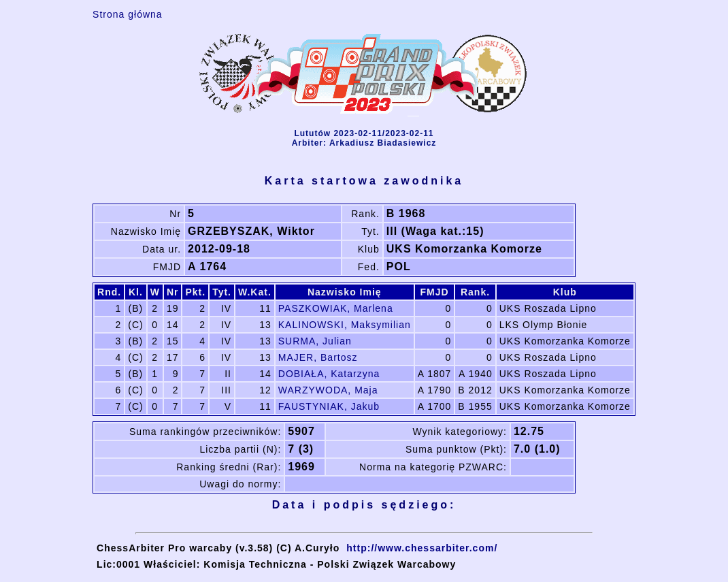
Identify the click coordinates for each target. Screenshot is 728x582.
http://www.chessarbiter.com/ (422, 548)
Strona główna (128, 14)
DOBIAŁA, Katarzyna (329, 374)
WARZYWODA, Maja (328, 390)
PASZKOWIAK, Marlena (336, 308)
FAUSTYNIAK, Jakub (329, 406)
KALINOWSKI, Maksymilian (345, 325)
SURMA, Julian (315, 341)
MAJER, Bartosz (318, 357)
